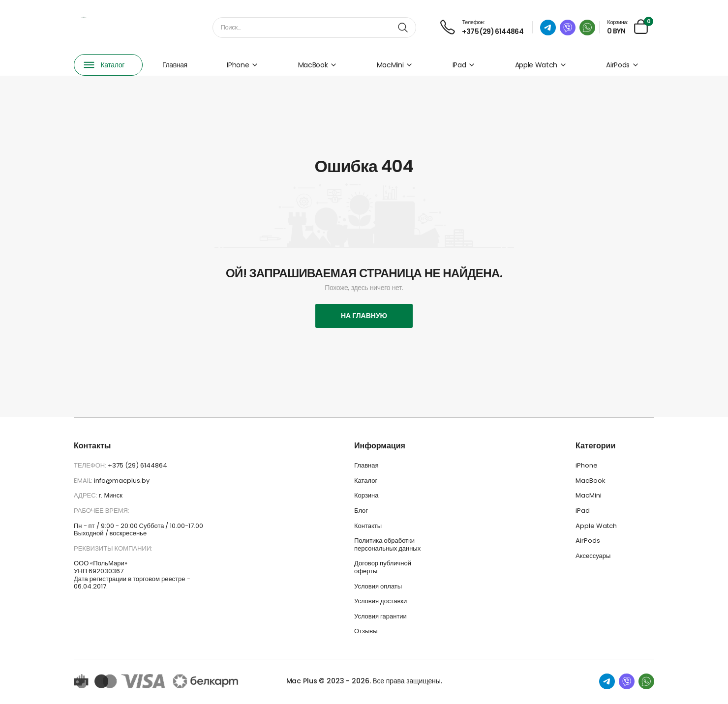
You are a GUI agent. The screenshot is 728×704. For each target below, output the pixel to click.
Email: (84, 481)
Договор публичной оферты (383, 567)
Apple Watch (541, 65)
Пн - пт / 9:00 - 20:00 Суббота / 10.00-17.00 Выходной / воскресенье (138, 530)
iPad (464, 65)
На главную (364, 316)
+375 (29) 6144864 (137, 465)
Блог (361, 511)
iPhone (243, 65)
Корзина (366, 495)
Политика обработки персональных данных (387, 544)
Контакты (368, 526)
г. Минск (111, 495)
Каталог (366, 481)
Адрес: (86, 495)
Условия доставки (380, 601)
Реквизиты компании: (113, 548)
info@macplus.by (122, 481)
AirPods (622, 65)
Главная (175, 65)
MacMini (395, 65)
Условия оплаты (378, 586)
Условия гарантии (380, 616)
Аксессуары (593, 556)
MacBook (318, 65)
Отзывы (366, 631)
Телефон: (91, 465)
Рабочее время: (102, 511)
